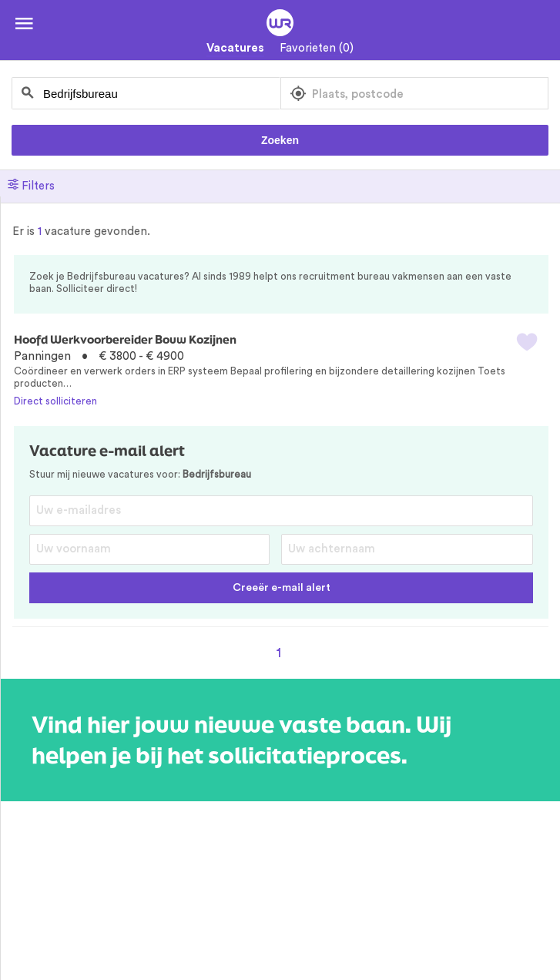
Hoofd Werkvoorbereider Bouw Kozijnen (125, 339)
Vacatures (235, 48)
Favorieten (317, 48)
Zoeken (280, 140)
